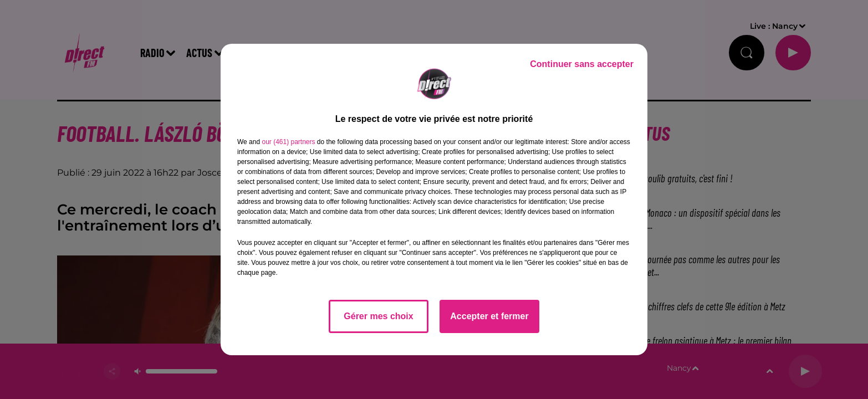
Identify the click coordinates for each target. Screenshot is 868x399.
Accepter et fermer (489, 316)
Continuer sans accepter (582, 64)
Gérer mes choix (378, 316)
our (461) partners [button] (288, 142)
